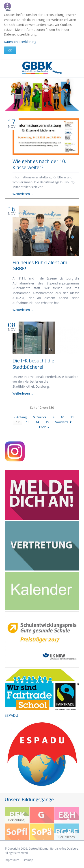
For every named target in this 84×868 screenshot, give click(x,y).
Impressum (12, 860)
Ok (10, 50)
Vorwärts (62, 422)
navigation (8, 9)
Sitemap (28, 860)
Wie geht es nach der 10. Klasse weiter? (39, 164)
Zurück (41, 417)
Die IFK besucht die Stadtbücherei (33, 364)
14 (37, 422)
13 (28, 422)
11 (72, 417)
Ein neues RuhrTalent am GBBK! (40, 265)
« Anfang (20, 417)
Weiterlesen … (23, 194)
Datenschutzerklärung (20, 42)
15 (47, 422)
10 (62, 417)
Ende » (44, 427)
